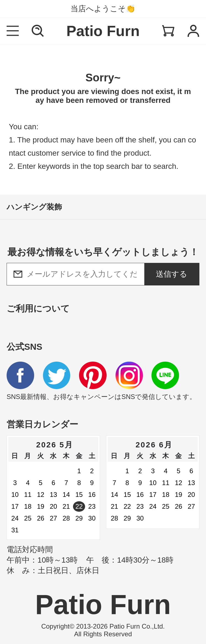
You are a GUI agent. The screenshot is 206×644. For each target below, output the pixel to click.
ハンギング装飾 (34, 207)
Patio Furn (103, 31)
